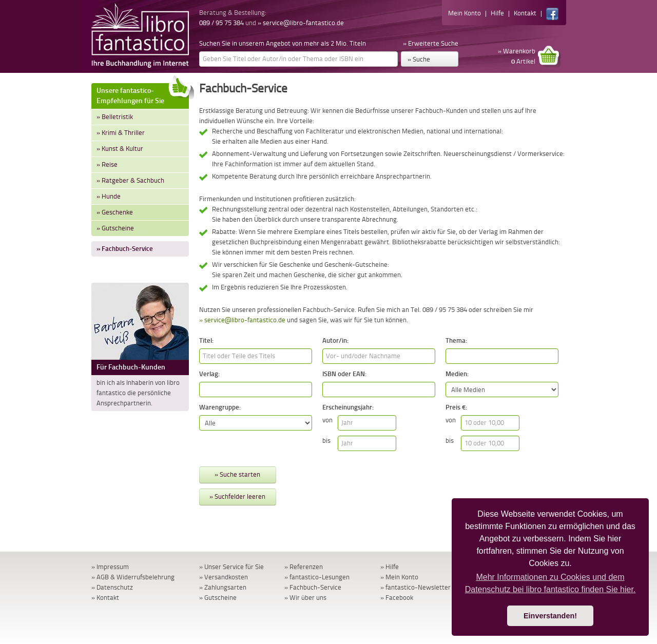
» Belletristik (115, 117)
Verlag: (209, 374)
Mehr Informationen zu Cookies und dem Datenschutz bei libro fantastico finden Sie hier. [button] (550, 583)
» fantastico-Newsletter (416, 587)
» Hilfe (390, 567)
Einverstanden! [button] (550, 616)
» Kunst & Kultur (120, 149)
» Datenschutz (112, 587)
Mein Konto (465, 13)
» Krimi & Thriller (121, 133)
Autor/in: (335, 340)
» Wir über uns (305, 598)
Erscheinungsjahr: (348, 407)
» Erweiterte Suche (431, 43)
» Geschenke (115, 212)
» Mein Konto (399, 577)
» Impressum (110, 567)
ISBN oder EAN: (344, 374)
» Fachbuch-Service (125, 249)
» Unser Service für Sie (231, 567)
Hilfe (497, 13)
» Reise (107, 164)
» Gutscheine (115, 228)
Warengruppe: (220, 407)
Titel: (206, 340)
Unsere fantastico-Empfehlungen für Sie (143, 94)
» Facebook (397, 598)
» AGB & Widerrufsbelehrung (133, 577)
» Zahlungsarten (223, 587)
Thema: (456, 340)
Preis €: (456, 407)
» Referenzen (304, 567)
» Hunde (109, 196)
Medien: (457, 374)
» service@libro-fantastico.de (301, 23)
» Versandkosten (224, 577)
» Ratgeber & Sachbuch (130, 180)
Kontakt (525, 13)
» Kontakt (105, 598)
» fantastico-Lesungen (317, 577)
